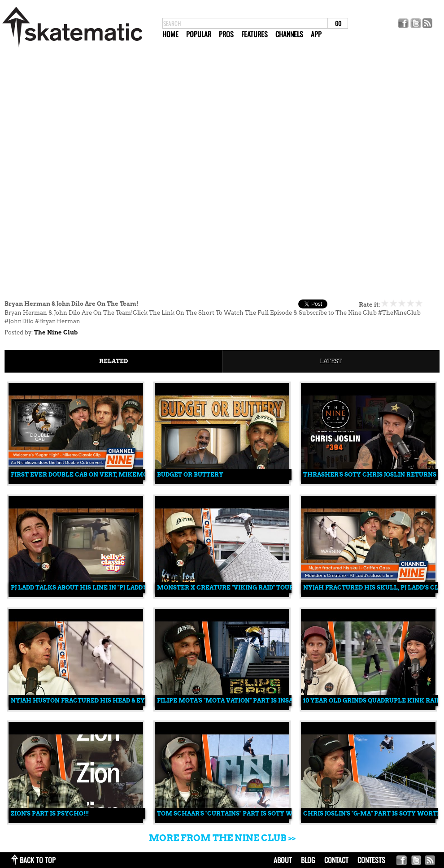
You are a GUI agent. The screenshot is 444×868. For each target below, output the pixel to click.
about (283, 860)
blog (308, 860)
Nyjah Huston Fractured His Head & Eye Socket (93, 701)
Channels (289, 34)
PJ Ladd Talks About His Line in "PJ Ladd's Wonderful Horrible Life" (126, 588)
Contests (371, 860)
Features (255, 34)
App (316, 34)
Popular (199, 34)
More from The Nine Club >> (222, 838)
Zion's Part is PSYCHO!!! (50, 814)
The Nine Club (56, 332)
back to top (38, 860)
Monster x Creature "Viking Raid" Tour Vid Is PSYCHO (249, 588)
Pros (226, 34)
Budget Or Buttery (190, 475)
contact (336, 860)
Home (170, 34)
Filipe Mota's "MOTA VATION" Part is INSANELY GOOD (243, 701)
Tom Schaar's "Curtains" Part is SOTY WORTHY (236, 814)
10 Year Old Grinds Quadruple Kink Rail (372, 701)
